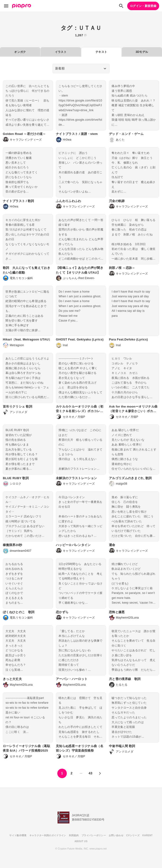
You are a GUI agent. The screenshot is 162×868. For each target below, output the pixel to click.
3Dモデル (142, 52)
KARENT (148, 835)
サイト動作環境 (18, 835)
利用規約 (74, 835)
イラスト (61, 52)
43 (90, 773)
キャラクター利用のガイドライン (48, 835)
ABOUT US (81, 841)
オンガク (20, 52)
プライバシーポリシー (94, 835)
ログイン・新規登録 (143, 6)
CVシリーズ (133, 835)
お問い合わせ (116, 835)
